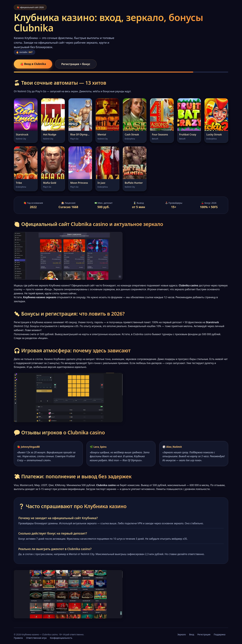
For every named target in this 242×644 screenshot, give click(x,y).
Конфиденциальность (61, 638)
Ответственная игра (36, 638)
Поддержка (220, 634)
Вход (192, 634)
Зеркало (182, 634)
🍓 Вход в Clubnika (33, 64)
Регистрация (204, 634)
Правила (18, 638)
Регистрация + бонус (76, 64)
